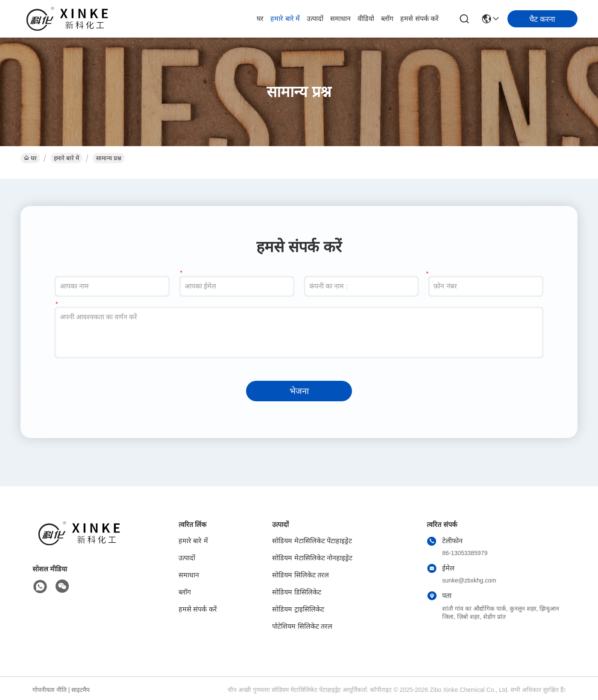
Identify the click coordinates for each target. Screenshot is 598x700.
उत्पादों (315, 19)
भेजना (299, 391)
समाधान (340, 19)
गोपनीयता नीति (50, 690)
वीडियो (366, 19)
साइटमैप (81, 690)
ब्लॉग (387, 19)
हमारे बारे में (285, 19)
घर (260, 19)
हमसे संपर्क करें (419, 19)
